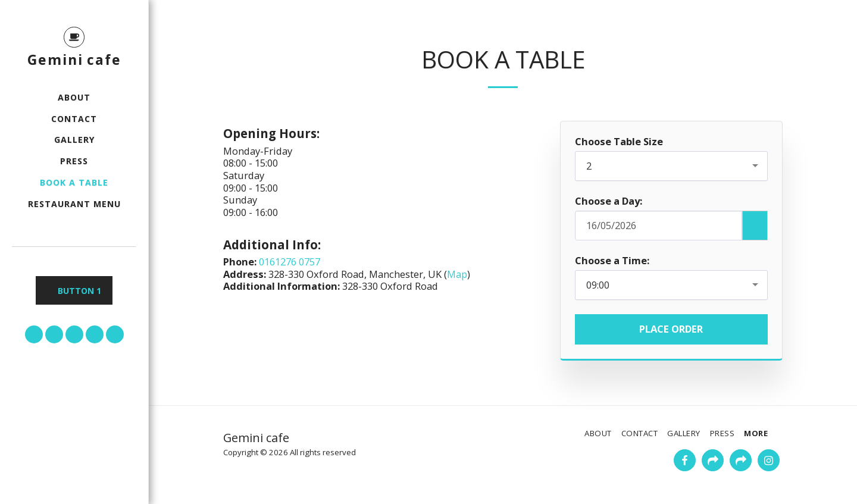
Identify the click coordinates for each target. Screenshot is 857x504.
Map (457, 274)
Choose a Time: (612, 261)
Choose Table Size (619, 142)
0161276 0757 (290, 262)
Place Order (671, 329)
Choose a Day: (609, 201)
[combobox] (671, 166)
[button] (34, 334)
